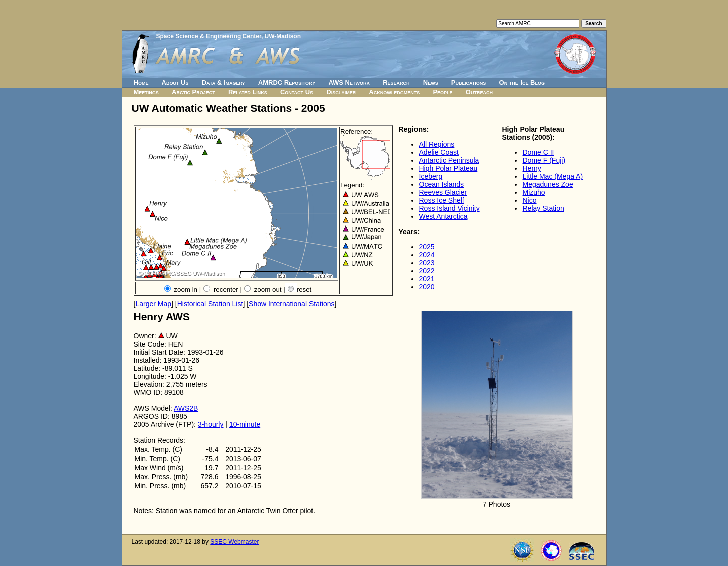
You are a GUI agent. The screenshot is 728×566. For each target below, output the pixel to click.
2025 (427, 247)
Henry (532, 168)
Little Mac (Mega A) (553, 176)
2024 (427, 255)
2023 (427, 263)
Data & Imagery (224, 83)
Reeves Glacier (443, 192)
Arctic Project (193, 92)
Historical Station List (210, 304)
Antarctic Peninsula (449, 160)
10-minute (245, 424)
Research (396, 83)
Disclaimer (341, 92)
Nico (530, 200)
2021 (427, 279)
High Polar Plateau (448, 168)
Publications (469, 83)
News (431, 83)
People (442, 92)
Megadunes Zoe (548, 184)
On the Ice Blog (522, 83)
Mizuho (534, 192)
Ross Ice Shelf (442, 200)
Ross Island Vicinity (449, 208)
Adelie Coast (439, 152)
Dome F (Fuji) (544, 160)
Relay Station (543, 208)
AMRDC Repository (287, 83)
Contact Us (297, 92)
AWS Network (349, 83)
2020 (427, 287)
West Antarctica (443, 216)
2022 (427, 271)
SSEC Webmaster (234, 542)
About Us (175, 83)
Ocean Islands (442, 184)
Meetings (146, 92)
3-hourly (211, 424)
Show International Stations (291, 304)
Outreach (479, 92)
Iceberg (431, 176)
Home (141, 83)
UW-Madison (283, 36)
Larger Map (153, 304)
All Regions (437, 144)
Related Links (248, 92)
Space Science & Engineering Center (209, 36)
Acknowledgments (394, 92)
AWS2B (186, 408)
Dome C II (538, 152)
